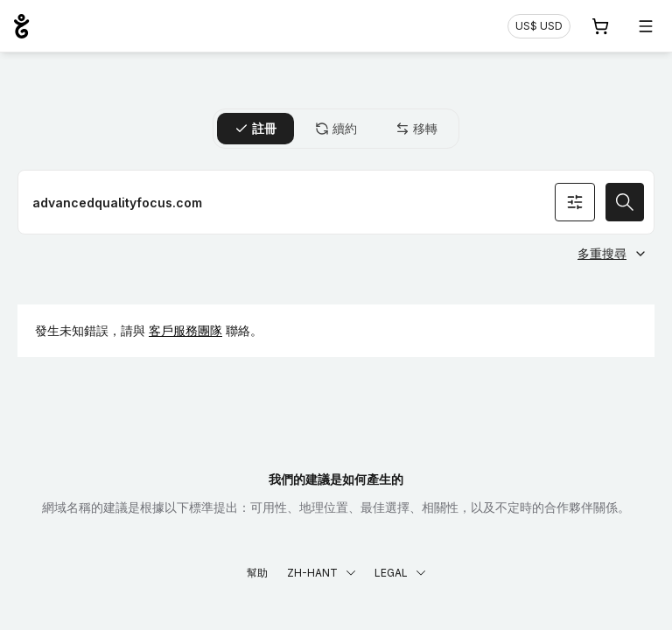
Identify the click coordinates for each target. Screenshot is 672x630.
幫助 (257, 573)
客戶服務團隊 (185, 330)
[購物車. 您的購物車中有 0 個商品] (600, 26)
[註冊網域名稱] (336, 202)
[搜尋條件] (575, 202)
